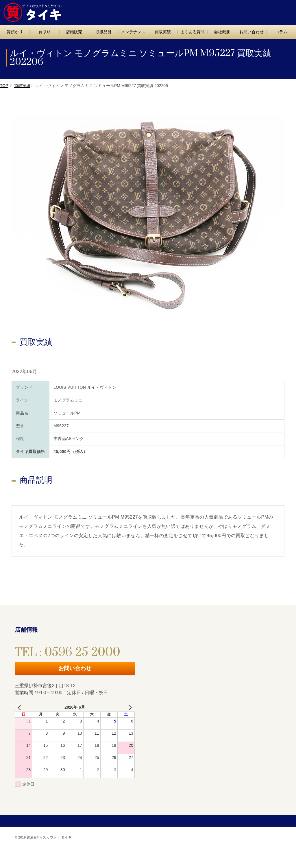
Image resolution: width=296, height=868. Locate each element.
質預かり (15, 32)
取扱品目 (103, 32)
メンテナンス (133, 32)
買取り (45, 32)
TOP (4, 86)
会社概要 (222, 32)
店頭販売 (74, 32)
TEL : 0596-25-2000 (223, 11)
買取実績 (163, 32)
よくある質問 (193, 32)
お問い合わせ (272, 11)
